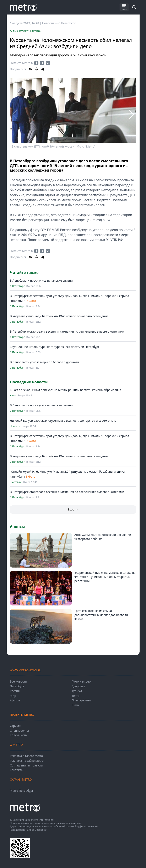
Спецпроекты (19, 731)
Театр (76, 696)
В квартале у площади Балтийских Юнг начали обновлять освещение (59, 316)
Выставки (16, 482)
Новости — (50, 23)
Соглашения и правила (26, 765)
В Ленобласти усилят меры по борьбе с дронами (44, 362)
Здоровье (78, 686)
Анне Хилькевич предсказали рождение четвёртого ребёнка (103, 537)
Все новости (18, 681)
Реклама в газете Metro (26, 756)
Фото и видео (81, 681)
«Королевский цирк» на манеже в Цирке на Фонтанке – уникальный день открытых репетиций (105, 577)
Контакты (17, 770)
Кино (13, 396)
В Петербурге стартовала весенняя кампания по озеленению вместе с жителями (67, 331)
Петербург (17, 686)
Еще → (73, 510)
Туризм (77, 691)
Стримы (16, 726)
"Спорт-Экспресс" (36, 830)
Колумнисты (19, 735)
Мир (13, 696)
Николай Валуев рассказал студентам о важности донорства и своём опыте (63, 421)
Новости (15, 426)
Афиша (15, 700)
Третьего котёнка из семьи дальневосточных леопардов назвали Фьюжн (101, 615)
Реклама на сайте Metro (27, 761)
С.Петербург (67, 23)
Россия (15, 691)
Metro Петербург (22, 791)
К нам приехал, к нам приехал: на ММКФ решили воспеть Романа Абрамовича (66, 390)
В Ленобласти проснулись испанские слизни (41, 280)
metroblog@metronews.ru (82, 826)
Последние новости (29, 382)
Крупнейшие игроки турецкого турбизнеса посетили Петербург (55, 347)
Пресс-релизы (82, 700)
